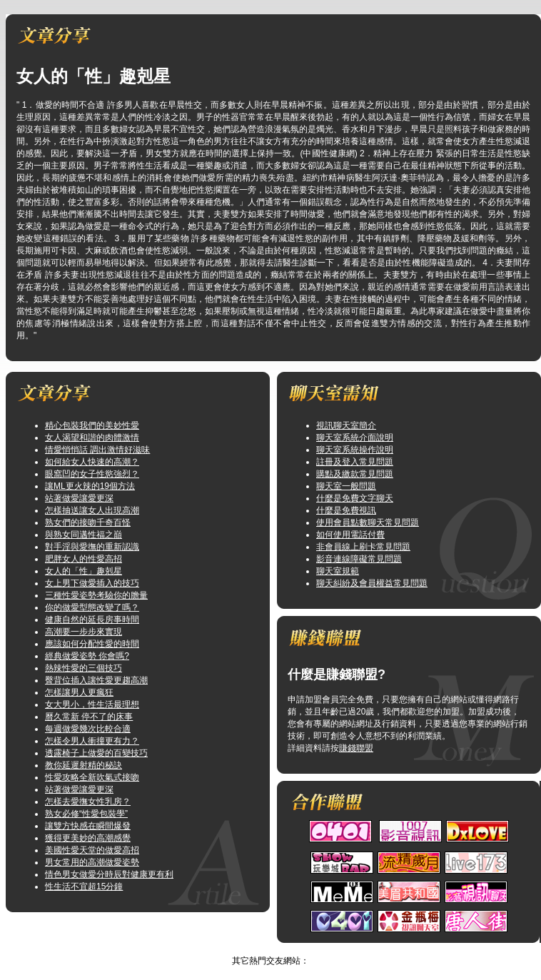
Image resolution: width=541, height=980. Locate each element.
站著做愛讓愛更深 (79, 498)
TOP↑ (291, 949)
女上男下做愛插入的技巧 (92, 583)
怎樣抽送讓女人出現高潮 (92, 510)
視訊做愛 (256, 949)
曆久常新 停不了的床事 (89, 717)
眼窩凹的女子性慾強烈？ (92, 474)
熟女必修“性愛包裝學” (86, 814)
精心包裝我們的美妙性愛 (92, 425)
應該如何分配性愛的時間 (92, 644)
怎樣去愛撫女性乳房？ (88, 802)
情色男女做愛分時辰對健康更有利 (109, 874)
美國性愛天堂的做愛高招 (92, 850)
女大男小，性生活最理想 (92, 704)
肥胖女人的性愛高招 (84, 559)
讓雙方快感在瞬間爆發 (88, 826)
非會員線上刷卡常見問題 (363, 547)
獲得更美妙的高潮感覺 (88, 838)
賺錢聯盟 (356, 748)
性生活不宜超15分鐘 (84, 886)
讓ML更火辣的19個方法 (90, 486)
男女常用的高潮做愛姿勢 (92, 862)
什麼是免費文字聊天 (355, 498)
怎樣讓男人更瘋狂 (79, 692)
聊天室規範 (338, 571)
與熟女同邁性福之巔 (84, 535)
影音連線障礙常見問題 (359, 559)
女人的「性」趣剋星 (84, 571)
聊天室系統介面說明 (355, 438)
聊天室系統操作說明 (355, 450)
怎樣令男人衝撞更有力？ (92, 741)
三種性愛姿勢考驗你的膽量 (96, 595)
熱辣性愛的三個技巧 (84, 668)
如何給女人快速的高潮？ (92, 462)
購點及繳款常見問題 (355, 474)
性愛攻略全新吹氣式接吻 (92, 777)
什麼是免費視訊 (346, 510)
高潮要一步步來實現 (84, 632)
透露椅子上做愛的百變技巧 (96, 753)
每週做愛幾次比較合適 (88, 729)
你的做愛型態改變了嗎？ (92, 607)
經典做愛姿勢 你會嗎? (87, 656)
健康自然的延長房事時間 (92, 620)
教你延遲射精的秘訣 (84, 765)
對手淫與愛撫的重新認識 (92, 547)
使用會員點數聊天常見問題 (368, 522)
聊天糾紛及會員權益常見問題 (372, 583)
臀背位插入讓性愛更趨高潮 (96, 680)
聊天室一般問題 (346, 486)
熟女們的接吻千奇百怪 (88, 522)
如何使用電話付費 (350, 535)
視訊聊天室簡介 (346, 425)
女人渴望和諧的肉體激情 (92, 438)
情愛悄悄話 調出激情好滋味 (97, 450)
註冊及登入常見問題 (355, 462)
